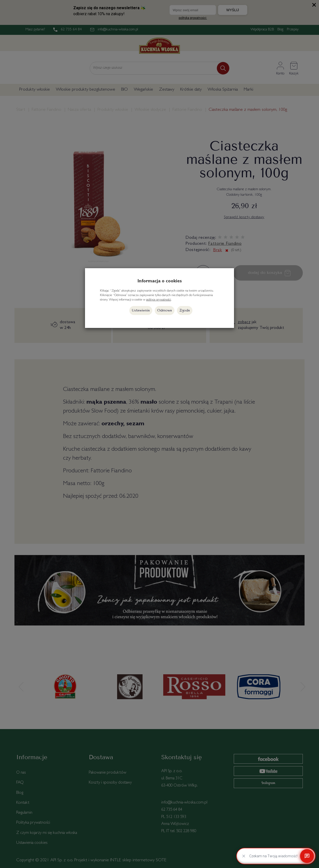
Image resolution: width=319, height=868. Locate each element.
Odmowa (165, 310)
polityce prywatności (159, 300)
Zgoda (185, 310)
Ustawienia (141, 310)
